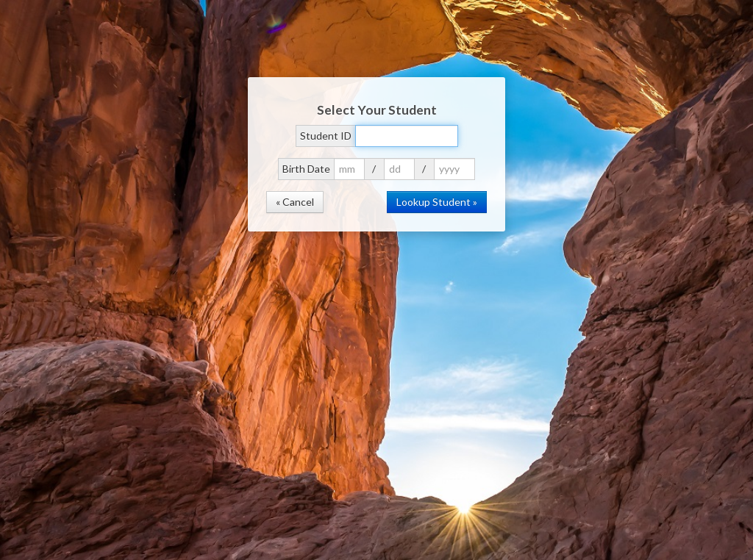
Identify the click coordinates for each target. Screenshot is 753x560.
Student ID (326, 136)
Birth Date (306, 169)
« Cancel (295, 202)
